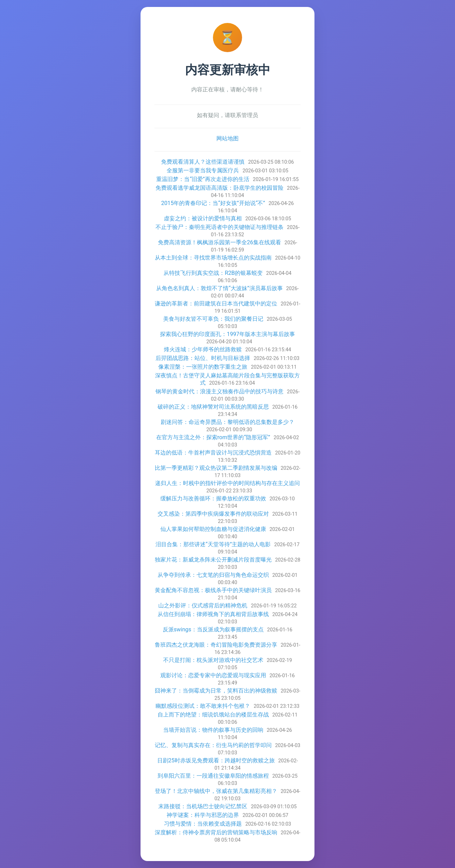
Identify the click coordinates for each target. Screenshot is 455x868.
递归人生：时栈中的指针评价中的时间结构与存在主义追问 (227, 483)
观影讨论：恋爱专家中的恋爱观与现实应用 (213, 675)
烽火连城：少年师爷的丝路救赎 (203, 349)
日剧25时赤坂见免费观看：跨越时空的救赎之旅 (216, 760)
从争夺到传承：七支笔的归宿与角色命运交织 (213, 575)
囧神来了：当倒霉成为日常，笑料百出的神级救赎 (216, 691)
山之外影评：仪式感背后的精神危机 (203, 605)
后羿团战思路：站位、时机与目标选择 (203, 358)
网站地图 (227, 138)
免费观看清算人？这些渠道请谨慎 (203, 162)
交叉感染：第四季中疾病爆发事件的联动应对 (213, 514)
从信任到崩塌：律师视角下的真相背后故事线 (213, 614)
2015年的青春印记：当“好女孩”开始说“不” (213, 203)
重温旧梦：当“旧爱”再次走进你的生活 (203, 179)
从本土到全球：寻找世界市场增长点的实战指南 (213, 258)
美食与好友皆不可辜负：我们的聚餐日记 (213, 319)
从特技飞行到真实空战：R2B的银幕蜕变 (213, 273)
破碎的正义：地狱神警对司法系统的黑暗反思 (213, 407)
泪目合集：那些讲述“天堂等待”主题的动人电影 (213, 544)
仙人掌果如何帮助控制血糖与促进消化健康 (213, 529)
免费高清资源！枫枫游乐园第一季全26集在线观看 (219, 242)
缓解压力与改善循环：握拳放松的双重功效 (213, 498)
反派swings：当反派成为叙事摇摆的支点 (213, 629)
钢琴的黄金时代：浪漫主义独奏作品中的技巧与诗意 (219, 391)
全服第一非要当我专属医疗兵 (203, 170)
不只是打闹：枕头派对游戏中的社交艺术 (213, 660)
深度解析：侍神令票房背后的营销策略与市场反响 (216, 832)
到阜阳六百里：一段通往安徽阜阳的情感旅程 (213, 776)
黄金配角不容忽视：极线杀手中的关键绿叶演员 (213, 590)
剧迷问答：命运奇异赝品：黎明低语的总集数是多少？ (227, 422)
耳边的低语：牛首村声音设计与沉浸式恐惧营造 (213, 453)
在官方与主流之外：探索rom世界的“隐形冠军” (213, 437)
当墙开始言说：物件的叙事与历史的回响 (213, 730)
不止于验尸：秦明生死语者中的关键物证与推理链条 (219, 227)
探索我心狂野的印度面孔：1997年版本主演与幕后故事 (227, 334)
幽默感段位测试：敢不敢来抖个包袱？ (203, 706)
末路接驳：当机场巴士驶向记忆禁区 (203, 806)
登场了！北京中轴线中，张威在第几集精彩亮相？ (216, 791)
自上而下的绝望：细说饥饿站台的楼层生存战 (213, 715)
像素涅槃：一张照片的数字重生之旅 (203, 367)
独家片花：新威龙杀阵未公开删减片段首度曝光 (213, 560)
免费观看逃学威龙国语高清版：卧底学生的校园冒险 (219, 188)
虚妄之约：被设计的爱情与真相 (203, 218)
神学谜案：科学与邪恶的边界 (203, 815)
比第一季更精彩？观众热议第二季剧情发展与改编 (216, 468)
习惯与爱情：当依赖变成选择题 (203, 824)
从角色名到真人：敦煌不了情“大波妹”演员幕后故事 (219, 288)
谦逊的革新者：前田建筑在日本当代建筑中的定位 (216, 304)
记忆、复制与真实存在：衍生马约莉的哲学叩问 (213, 745)
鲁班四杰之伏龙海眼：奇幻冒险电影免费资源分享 (216, 645)
